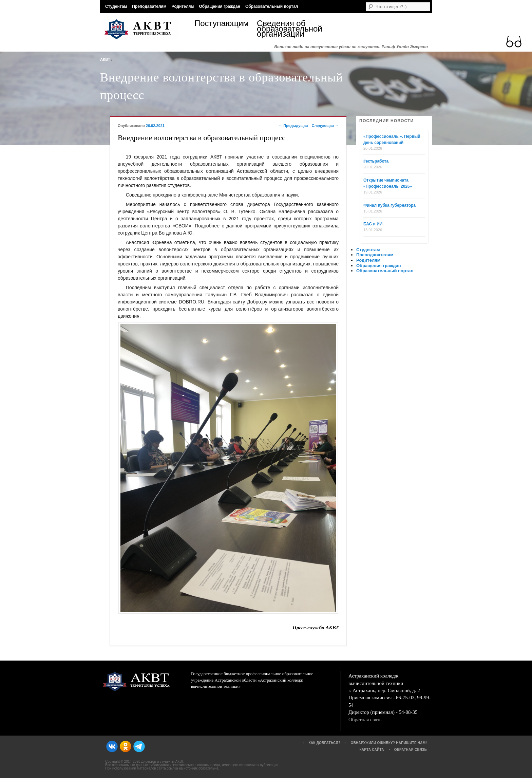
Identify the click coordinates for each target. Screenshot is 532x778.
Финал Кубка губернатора (389, 205)
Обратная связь (365, 720)
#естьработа (376, 161)
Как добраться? (324, 743)
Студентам (116, 6)
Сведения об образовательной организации (288, 29)
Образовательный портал (272, 6)
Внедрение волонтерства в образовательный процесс (222, 86)
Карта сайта (372, 750)
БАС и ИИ (373, 224)
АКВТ (105, 59)
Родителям (183, 6)
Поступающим (222, 24)
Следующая (325, 126)
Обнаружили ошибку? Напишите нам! (389, 743)
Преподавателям (149, 6)
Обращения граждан (220, 6)
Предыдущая (293, 126)
